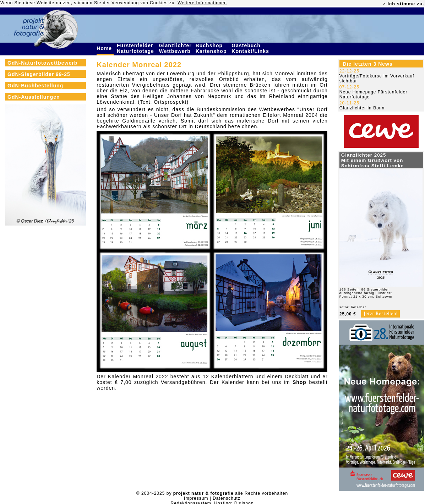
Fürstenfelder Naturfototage (136, 48)
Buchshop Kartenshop (212, 48)
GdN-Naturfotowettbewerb (42, 63)
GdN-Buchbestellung (35, 86)
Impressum (196, 498)
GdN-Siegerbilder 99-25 (39, 74)
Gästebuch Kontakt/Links (251, 48)
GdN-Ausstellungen (34, 97)
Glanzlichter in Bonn (362, 108)
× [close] (385, 4)
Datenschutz (227, 498)
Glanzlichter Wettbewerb (176, 48)
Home (105, 48)
